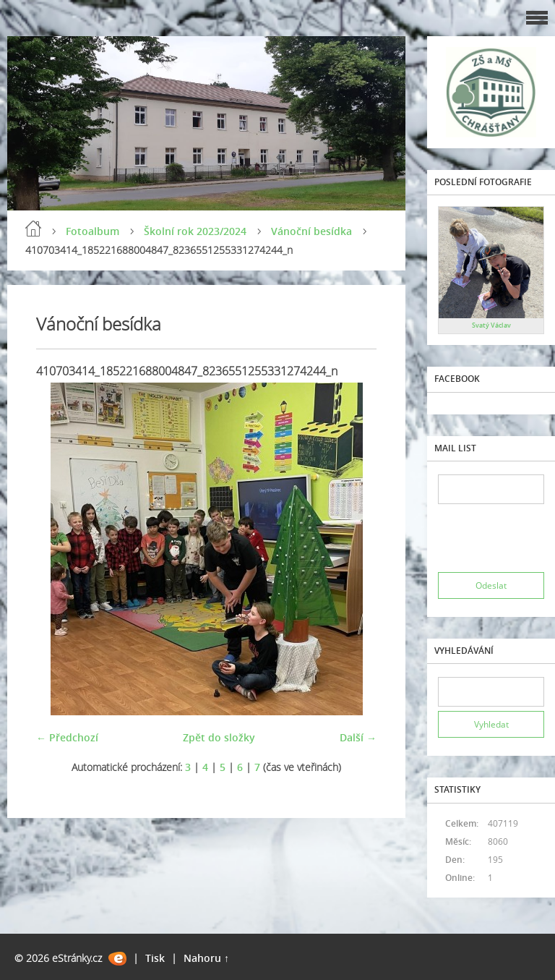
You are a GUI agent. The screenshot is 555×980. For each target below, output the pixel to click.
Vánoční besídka (311, 231)
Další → (358, 737)
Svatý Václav (491, 325)
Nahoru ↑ (206, 958)
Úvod (33, 229)
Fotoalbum (92, 231)
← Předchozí (67, 737)
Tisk (155, 958)
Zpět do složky (219, 737)
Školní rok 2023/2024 (195, 231)
